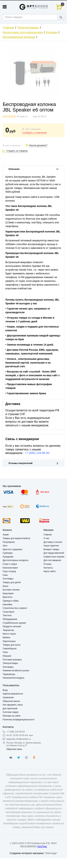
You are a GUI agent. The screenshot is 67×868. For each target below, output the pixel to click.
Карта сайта (50, 571)
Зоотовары (8, 667)
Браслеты (8, 597)
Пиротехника (9, 641)
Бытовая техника (11, 590)
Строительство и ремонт (15, 608)
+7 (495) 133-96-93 (37, 453)
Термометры (9, 674)
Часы (5, 652)
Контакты (48, 568)
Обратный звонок (11, 701)
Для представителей (54, 553)
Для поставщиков (52, 560)
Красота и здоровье (13, 549)
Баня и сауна (9, 634)
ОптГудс (42, 846)
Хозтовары (8, 579)
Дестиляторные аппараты (16, 560)
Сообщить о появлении (34, 133)
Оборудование (10, 619)
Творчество (8, 630)
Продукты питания (12, 626)
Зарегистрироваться (13, 694)
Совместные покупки (54, 557)
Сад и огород (9, 571)
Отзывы (48, 564)
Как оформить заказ (13, 705)
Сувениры (8, 553)
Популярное (9, 542)
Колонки (52, 32)
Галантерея (8, 612)
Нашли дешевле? (38, 145)
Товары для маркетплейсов (16, 538)
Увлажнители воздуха (13, 678)
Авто (5, 546)
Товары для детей (12, 582)
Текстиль (7, 615)
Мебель (7, 638)
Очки (5, 575)
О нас (46, 538)
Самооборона (10, 649)
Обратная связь (14, 749)
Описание (34, 169)
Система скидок (11, 712)
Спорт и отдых (10, 564)
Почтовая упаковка (12, 660)
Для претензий (10, 709)
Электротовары (28, 28)
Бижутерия (8, 593)
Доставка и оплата (53, 542)
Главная (8, 28)
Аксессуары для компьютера (23, 32)
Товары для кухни (12, 645)
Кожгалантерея (10, 568)
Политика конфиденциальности (18, 720)
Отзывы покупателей (34, 463)
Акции (6, 535)
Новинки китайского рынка (16, 671)
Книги (5, 586)
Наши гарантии (51, 546)
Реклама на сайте (12, 716)
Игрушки (7, 656)
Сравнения (8, 697)
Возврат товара (51, 549)
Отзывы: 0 (22, 116)
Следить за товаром (17, 151)
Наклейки (7, 605)
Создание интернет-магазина (27, 853)
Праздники (8, 557)
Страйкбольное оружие (14, 623)
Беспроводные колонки (19, 37)
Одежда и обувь (11, 601)
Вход (5, 690)
